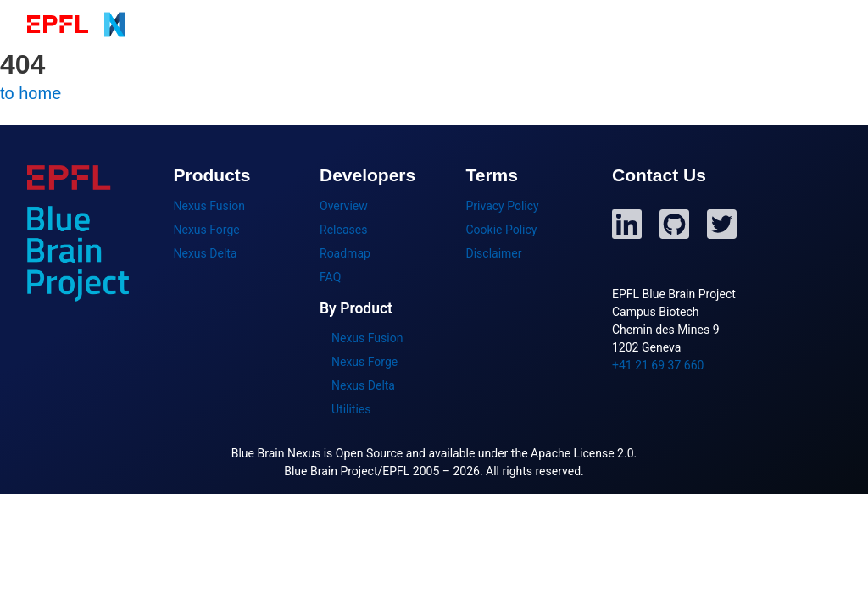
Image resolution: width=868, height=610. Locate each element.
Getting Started (571, 24)
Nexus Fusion (209, 206)
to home (31, 93)
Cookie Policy (502, 230)
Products (465, 24)
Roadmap (345, 253)
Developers (684, 24)
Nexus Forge (207, 230)
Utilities (351, 409)
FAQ (330, 277)
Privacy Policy (503, 206)
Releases (343, 230)
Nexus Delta (206, 253)
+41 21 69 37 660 (658, 365)
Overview (344, 206)
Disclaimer (494, 253)
